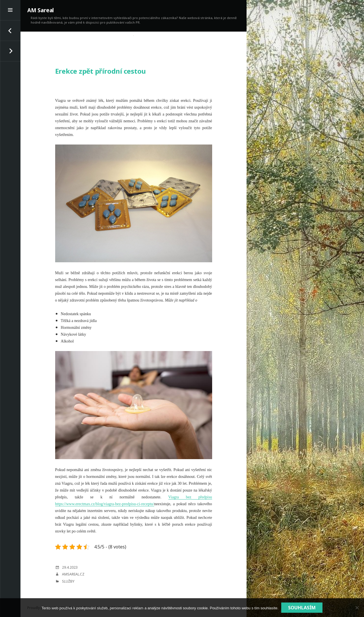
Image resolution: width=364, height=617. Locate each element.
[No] (357, 608)
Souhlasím (302, 608)
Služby (68, 581)
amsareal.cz (73, 574)
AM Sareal (41, 10)
